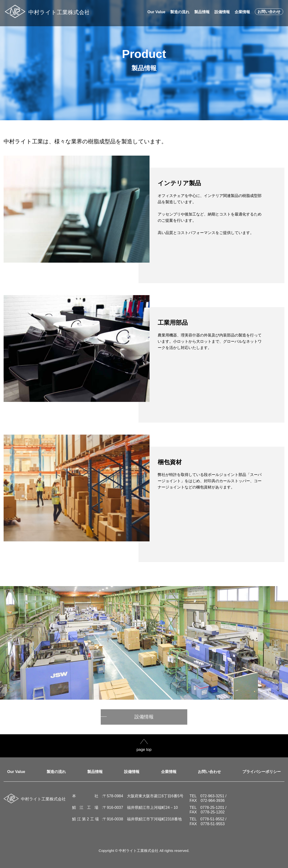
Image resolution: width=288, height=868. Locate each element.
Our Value (16, 772)
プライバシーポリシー (262, 772)
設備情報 (144, 717)
